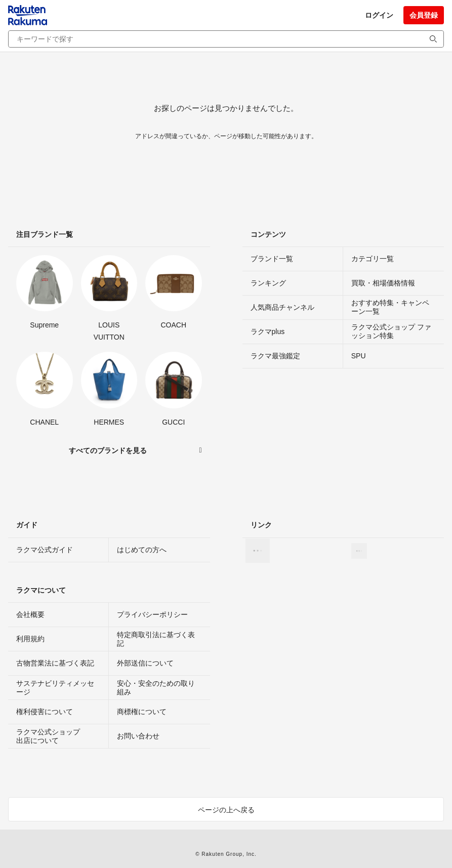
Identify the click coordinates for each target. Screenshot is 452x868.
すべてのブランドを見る (108, 450)
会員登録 (424, 15)
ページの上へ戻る (226, 810)
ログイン (379, 15)
